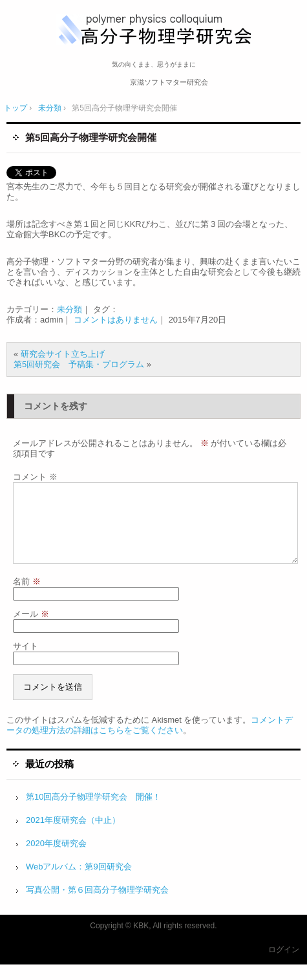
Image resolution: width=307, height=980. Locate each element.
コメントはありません (116, 320)
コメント (35, 477)
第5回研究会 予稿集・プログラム (79, 364)
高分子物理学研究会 (158, 31)
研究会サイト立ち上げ (63, 354)
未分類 (69, 309)
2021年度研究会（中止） (73, 836)
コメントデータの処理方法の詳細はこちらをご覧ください (150, 740)
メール (31, 629)
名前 (27, 597)
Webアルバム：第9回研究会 (79, 882)
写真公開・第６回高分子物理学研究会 (97, 905)
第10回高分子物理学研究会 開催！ (93, 812)
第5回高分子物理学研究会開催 (91, 137)
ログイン (284, 965)
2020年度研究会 (56, 859)
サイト (26, 662)
